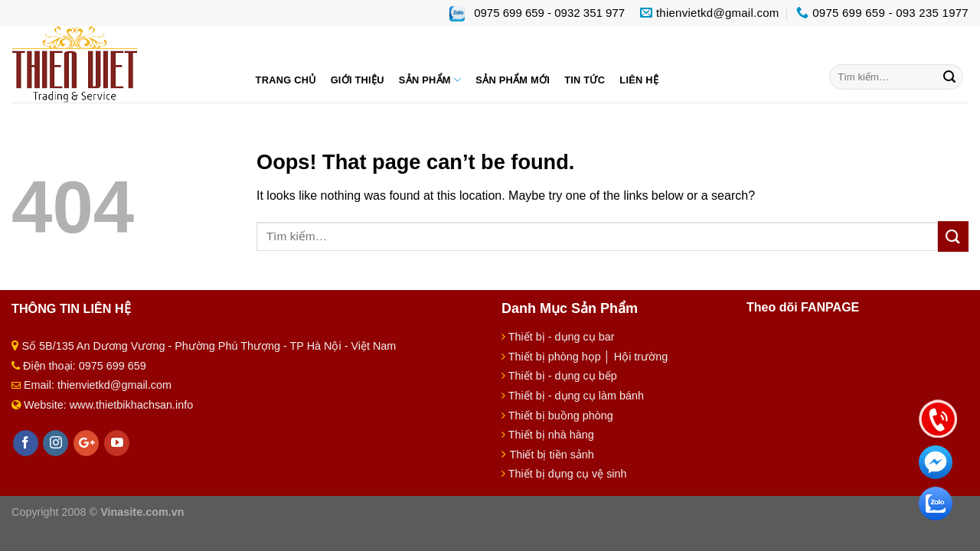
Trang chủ (286, 80)
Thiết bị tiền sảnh (551, 455)
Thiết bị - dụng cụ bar (562, 337)
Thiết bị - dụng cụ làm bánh (576, 396)
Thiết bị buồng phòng (561, 416)
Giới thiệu (358, 80)
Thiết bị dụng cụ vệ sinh (568, 474)
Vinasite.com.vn (142, 512)
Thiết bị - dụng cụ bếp (563, 376)
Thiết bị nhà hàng (551, 435)
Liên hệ (639, 80)
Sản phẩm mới (513, 80)
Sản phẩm (430, 80)
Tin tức (585, 80)
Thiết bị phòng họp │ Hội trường (588, 357)
